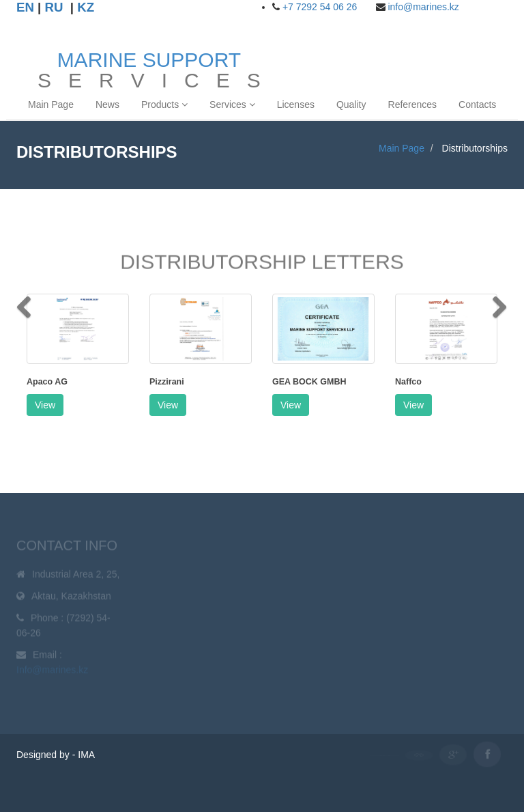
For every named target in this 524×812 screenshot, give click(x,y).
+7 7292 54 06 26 (320, 7)
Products (164, 104)
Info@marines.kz (52, 671)
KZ (86, 7)
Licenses (296, 104)
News (107, 104)
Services (232, 104)
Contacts (477, 104)
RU (54, 7)
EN (25, 7)
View (45, 405)
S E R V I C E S (149, 67)
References (413, 104)
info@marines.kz (423, 7)
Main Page (51, 104)
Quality (351, 104)
